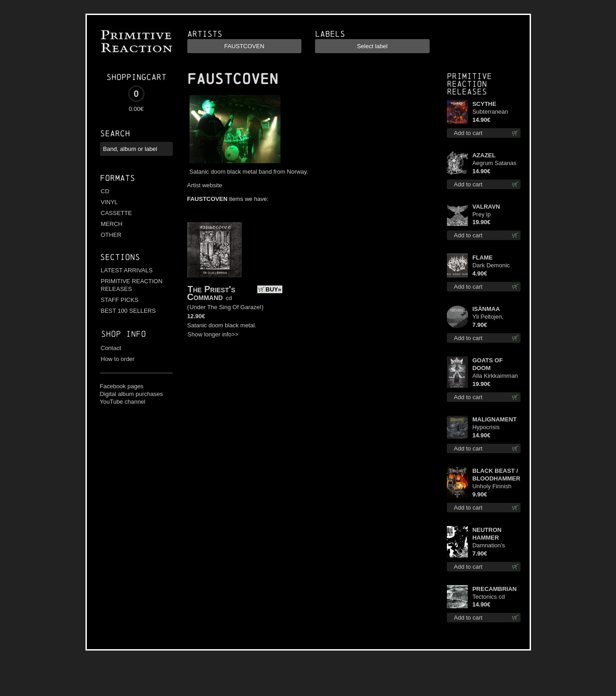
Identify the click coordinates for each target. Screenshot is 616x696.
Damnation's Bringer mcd (489, 546)
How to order (118, 359)
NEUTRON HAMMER (487, 534)
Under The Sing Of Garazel (225, 307)
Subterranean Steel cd (490, 112)
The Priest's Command (211, 293)
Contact (111, 348)
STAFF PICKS (120, 300)
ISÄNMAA (486, 309)
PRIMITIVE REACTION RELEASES (132, 285)
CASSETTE (117, 213)
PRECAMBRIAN (495, 589)
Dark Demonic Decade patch (491, 266)
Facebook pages (122, 386)
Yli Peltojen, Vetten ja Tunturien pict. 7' (494, 317)
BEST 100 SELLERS (128, 311)
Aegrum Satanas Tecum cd (494, 163)
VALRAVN (486, 207)
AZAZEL (484, 155)
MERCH (112, 224)
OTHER (111, 235)
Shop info (123, 334)
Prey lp (481, 214)
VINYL (110, 202)
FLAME (483, 258)
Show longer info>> (213, 334)
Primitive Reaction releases (469, 84)
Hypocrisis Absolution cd (490, 428)
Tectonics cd (489, 597)
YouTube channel (123, 402)
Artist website (205, 185)
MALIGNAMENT (495, 419)
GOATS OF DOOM (488, 364)
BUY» (273, 289)
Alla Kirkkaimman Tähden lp (495, 376)
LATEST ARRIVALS (127, 270)
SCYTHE (484, 104)
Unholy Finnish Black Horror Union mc (492, 487)
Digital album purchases (132, 394)
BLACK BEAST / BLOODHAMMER (496, 475)
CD (105, 191)
